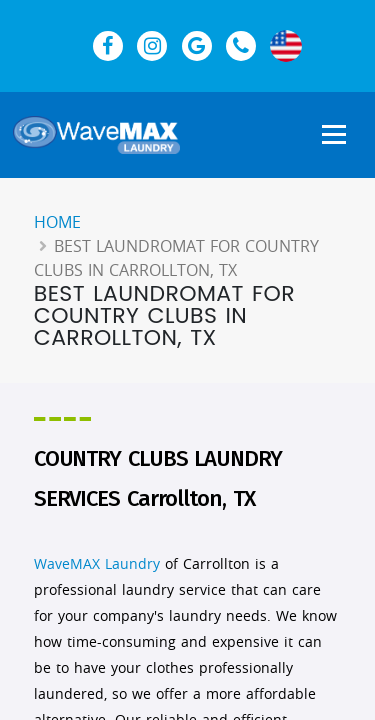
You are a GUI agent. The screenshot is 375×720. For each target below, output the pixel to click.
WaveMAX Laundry (97, 563)
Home (57, 222)
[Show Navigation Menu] (334, 136)
